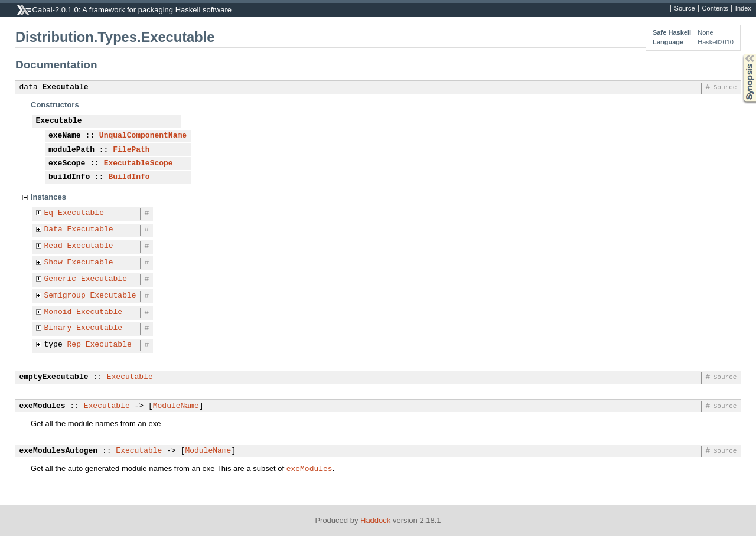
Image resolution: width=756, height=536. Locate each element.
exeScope (67, 164)
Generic (61, 279)
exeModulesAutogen (59, 451)
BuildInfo (129, 177)
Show (53, 263)
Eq (49, 213)
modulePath (71, 150)
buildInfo (69, 177)
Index (743, 9)
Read (53, 246)
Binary (58, 328)
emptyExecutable (54, 377)
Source (685, 9)
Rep (74, 345)
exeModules (43, 406)
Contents (715, 9)
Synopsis (740, 54)
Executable (66, 87)
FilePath (131, 150)
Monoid (58, 312)
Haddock (375, 520)
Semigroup (65, 296)
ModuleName (176, 406)
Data (53, 230)
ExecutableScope (139, 164)
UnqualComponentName (143, 136)
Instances (48, 197)
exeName (65, 136)
